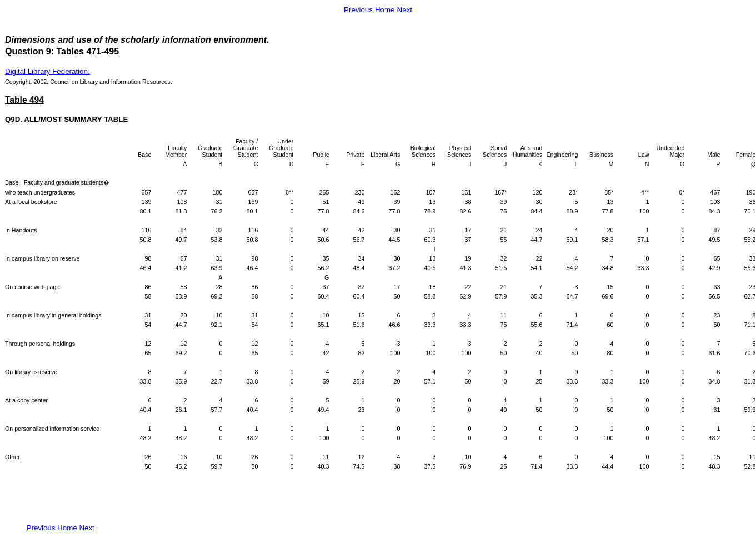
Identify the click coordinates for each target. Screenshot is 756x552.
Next (405, 10)
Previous (358, 10)
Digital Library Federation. (47, 71)
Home (385, 10)
